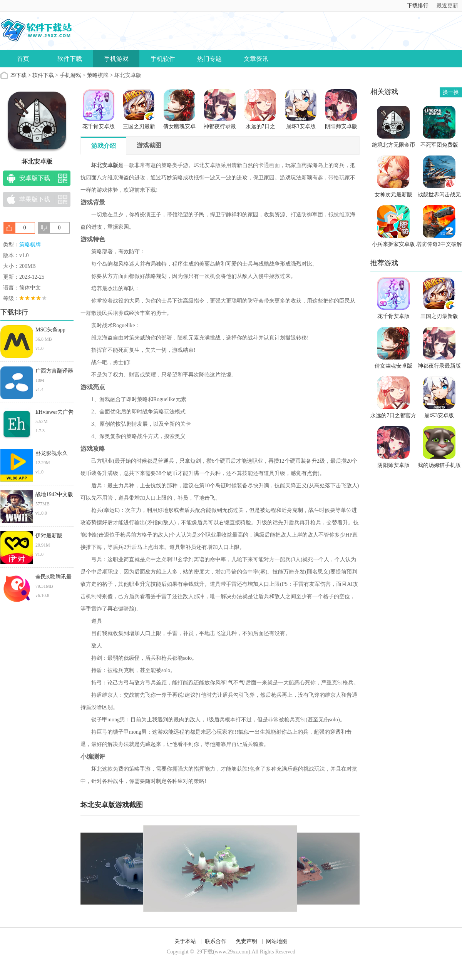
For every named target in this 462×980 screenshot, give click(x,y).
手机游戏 (116, 59)
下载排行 (418, 6)
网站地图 (277, 941)
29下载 (18, 75)
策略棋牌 (98, 75)
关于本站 (185, 941)
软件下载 (70, 59)
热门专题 (209, 59)
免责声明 (246, 941)
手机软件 (163, 59)
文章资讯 (256, 59)
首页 (23, 59)
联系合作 (216, 941)
